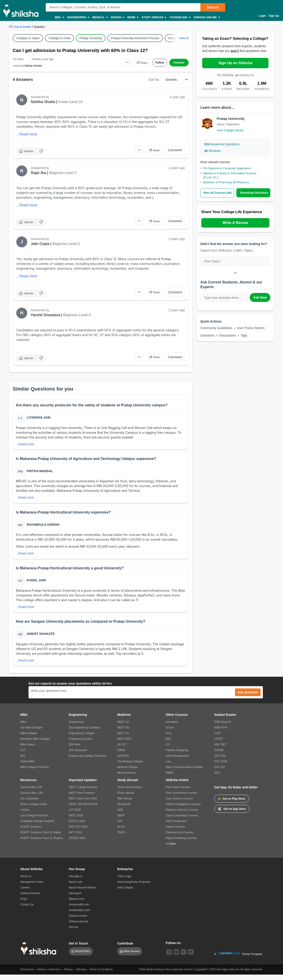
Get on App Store (232, 814)
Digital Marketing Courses (181, 843)
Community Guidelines (216, 328)
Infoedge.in (76, 882)
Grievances (27, 975)
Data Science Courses (179, 804)
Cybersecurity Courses (179, 838)
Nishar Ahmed (33, 66)
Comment (175, 150)
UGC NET (220, 750)
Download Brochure (255, 193)
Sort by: (154, 80)
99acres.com (77, 904)
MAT (23, 761)
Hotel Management (177, 761)
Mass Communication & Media (184, 773)
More (133, 18)
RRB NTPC (221, 733)
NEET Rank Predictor (82, 798)
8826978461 (83, 957)
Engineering (78, 18)
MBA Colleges (29, 739)
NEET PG (123, 733)
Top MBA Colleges (31, 733)
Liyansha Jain (39, 418)
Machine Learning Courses (182, 815)
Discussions (228, 335)
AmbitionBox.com (79, 916)
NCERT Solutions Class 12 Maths (41, 838)
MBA (59, 18)
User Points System (251, 328)
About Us (26, 882)
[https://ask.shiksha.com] (23, 27)
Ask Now (260, 297)
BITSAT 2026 (77, 827)
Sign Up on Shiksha (235, 63)
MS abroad (124, 810)
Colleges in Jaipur (28, 38)
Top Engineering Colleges (84, 733)
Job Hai (73, 933)
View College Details (230, 130)
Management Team (32, 887)
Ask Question (248, 698)
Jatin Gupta (40, 244)
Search (213, 7)
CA (168, 750)
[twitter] (191, 957)
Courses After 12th (32, 798)
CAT (23, 756)
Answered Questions (222, 144)
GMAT (121, 821)
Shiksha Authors (30, 899)
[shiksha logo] (40, 954)
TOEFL (122, 838)
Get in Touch (78, 949)
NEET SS (123, 739)
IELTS (121, 832)
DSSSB (219, 756)
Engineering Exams (81, 744)
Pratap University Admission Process (135, 38)
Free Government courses (181, 798)
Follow (158, 63)
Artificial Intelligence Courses (183, 810)
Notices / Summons (49, 975)
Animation (172, 727)
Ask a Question (30, 804)
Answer (179, 63)
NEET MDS (124, 744)
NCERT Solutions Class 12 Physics (42, 843)
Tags (244, 335)
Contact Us (27, 910)
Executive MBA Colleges (35, 744)
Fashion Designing (177, 756)
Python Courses (175, 832)
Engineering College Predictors (88, 761)
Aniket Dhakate (41, 638)
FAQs (24, 904)
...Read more (27, 134)
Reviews (212, 151)
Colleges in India (60, 38)
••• (121, 62)
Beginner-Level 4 (77, 315)
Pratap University (91, 38)
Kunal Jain (37, 584)
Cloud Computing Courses (182, 821)
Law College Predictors (34, 821)
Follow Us (173, 948)
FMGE (121, 756)
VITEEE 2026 (77, 843)
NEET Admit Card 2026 (83, 804)
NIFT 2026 (75, 838)
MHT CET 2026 (78, 832)
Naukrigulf (75, 899)
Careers (25, 893)
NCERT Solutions (31, 832)
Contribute (125, 949)
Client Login (124, 882)
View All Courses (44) (218, 193)
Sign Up (274, 16)
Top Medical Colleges (130, 767)
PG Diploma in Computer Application (227, 168)
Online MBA (28, 767)
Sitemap (81, 975)
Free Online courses (178, 793)
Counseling (180, 18)
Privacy (68, 975)
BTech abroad (126, 798)
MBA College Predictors (35, 773)
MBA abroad (125, 804)
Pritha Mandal (40, 473)
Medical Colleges (128, 773)
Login (262, 16)
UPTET (219, 744)
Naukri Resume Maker (82, 893)
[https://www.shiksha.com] (11, 27)
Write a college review (34, 810)
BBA (168, 744)
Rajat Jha (38, 173)
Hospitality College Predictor (37, 827)
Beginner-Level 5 (63, 173)
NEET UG (123, 727)
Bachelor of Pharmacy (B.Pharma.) (226, 182)
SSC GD (219, 773)
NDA (217, 778)
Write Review (132, 957)
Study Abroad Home (129, 793)
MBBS (170, 778)
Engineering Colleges (82, 739)
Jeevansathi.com (79, 910)
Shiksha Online (206, 18)
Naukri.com (76, 887)
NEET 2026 (76, 821)
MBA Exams (28, 750)
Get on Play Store (232, 804)
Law (168, 767)
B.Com (170, 733)
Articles (25, 815)
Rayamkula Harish (44, 527)
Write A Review (235, 223)
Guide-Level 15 (71, 102)
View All (184, 38)
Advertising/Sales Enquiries (134, 887)
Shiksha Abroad (78, 927)
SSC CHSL (221, 767)
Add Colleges (125, 893)
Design (117, 18)
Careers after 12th (31, 793)
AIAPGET (123, 761)
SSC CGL (220, 761)
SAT (120, 827)
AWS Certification (176, 827)
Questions (207, 335)
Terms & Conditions (101, 975)
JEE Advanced (78, 756)
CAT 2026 (75, 815)
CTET (218, 739)
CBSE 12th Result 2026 (83, 810)
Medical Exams (126, 778)
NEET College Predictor (83, 793)
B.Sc (169, 739)
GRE (120, 815)
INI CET (122, 750)
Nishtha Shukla (43, 102)
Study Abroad (154, 18)
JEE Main (75, 750)
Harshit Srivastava (46, 315)
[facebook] (184, 957)
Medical (100, 18)
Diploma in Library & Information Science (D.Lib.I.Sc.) (230, 175)
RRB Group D (223, 727)
